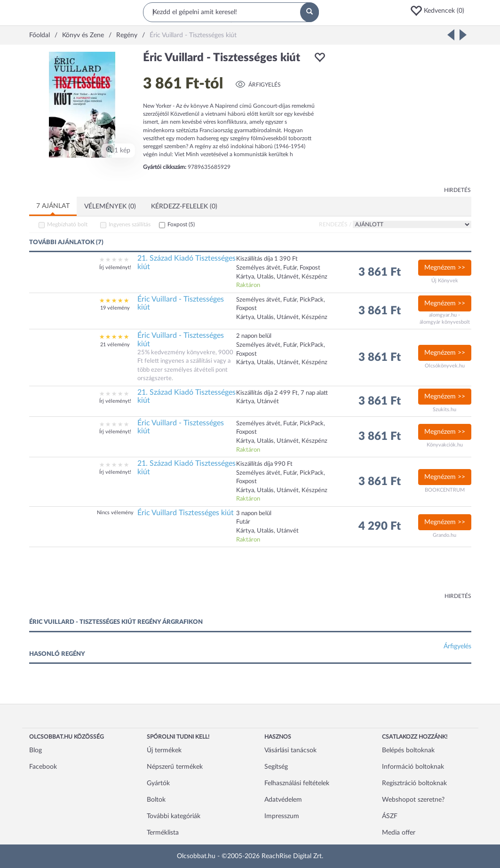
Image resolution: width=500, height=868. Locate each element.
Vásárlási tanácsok (290, 750)
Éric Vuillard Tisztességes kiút (186, 513)
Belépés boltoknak (408, 750)
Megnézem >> (445, 268)
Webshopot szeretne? (413, 800)
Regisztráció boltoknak (414, 783)
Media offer (399, 833)
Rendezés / (335, 224)
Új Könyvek (445, 281)
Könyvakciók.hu (445, 445)
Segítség (276, 767)
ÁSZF (390, 816)
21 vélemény (115, 345)
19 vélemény (115, 308)
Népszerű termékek (175, 767)
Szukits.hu (444, 410)
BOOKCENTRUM (445, 490)
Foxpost (181, 224)
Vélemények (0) (110, 207)
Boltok (156, 800)
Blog (36, 750)
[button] (440, 11)
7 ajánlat (53, 206)
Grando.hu (444, 535)
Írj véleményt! (115, 267)
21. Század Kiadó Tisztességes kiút (187, 263)
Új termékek (164, 750)
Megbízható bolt (67, 224)
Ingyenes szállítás (130, 224)
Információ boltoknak (413, 767)
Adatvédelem (283, 800)
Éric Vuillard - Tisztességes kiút (181, 303)
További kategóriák (174, 816)
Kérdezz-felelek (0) (184, 207)
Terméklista (163, 833)
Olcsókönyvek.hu (445, 366)
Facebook (43, 767)
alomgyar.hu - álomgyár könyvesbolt (445, 319)
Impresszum (282, 816)
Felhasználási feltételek (297, 783)
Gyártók (158, 783)
